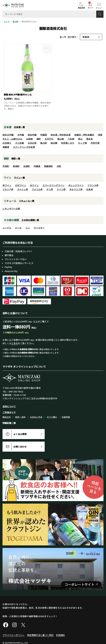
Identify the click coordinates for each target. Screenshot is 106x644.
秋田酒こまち (68, 143)
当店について (9, 406)
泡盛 (59, 166)
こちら (15, 343)
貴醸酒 (6, 147)
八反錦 (71, 139)
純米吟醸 (32, 135)
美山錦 (61, 139)
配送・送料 (20, 417)
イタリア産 (8, 189)
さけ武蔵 (20, 143)
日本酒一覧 (19, 127)
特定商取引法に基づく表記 (40, 635)
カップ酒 (82, 143)
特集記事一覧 (9, 423)
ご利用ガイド (9, 412)
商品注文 (7, 417)
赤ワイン (7, 185)
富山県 (15, 22)
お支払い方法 (36, 417)
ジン (28, 228)
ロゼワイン (21, 185)
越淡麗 (54, 143)
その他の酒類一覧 (30, 220)
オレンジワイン (76, 185)
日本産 (90, 189)
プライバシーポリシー (14, 635)
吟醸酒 (44, 135)
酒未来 (89, 139)
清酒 (100, 135)
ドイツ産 (61, 189)
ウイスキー (39, 228)
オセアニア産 (76, 189)
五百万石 (49, 139)
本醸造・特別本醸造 (84, 135)
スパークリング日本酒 (24, 147)
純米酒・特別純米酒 (61, 135)
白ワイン (34, 185)
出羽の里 (32, 143)
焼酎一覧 (16, 158)
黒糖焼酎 (48, 166)
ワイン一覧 (19, 178)
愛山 (80, 139)
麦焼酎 (16, 166)
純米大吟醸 (8, 135)
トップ (7, 22)
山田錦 (29, 139)
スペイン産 (23, 189)
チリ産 (50, 189)
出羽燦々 (7, 143)
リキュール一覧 (27, 201)
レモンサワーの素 (11, 209)
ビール (18, 228)
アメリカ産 (37, 189)
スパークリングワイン (53, 185)
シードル (7, 228)
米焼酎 (27, 166)
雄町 (39, 139)
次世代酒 (95, 143)
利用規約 (60, 635)
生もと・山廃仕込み (12, 139)
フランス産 (93, 185)
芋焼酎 (6, 166)
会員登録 (66, 417)
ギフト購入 (52, 417)
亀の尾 (44, 143)
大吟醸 (21, 135)
